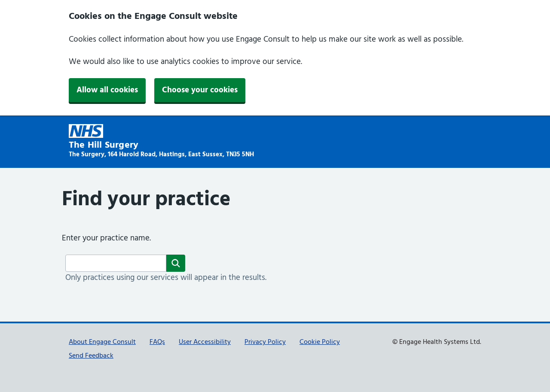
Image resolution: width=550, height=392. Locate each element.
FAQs (157, 342)
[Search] (176, 263)
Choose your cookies (200, 90)
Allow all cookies (107, 90)
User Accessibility (205, 342)
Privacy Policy (265, 342)
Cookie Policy (320, 342)
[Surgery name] (116, 263)
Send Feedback (91, 356)
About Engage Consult (102, 342)
